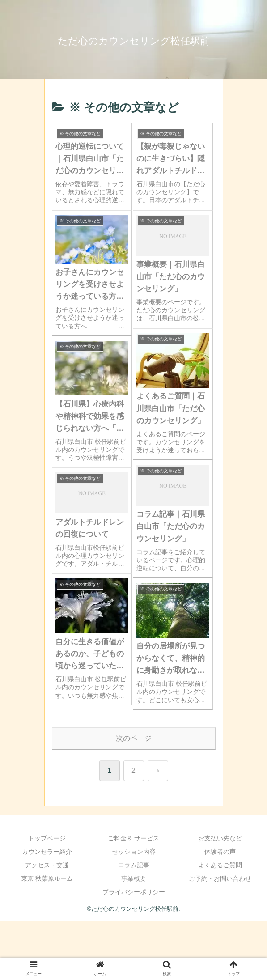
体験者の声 (220, 852)
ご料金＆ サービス (134, 838)
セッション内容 (134, 852)
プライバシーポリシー (134, 892)
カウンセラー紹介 (47, 852)
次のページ (134, 738)
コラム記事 (134, 865)
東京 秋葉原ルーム (47, 878)
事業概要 (134, 878)
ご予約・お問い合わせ (220, 878)
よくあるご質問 (220, 865)
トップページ (47, 838)
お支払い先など (220, 838)
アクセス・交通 (47, 865)
